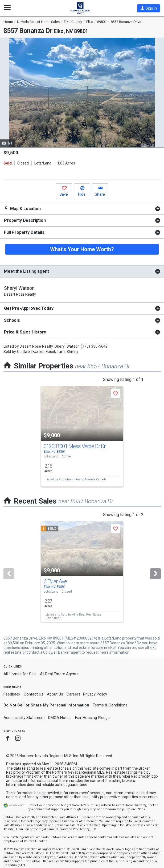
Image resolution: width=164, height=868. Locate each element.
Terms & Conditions (110, 705)
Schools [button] (12, 320)
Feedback (12, 694)
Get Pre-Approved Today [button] (29, 308)
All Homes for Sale (20, 674)
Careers (73, 694)
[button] (149, 8)
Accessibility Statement (24, 718)
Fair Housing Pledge (92, 718)
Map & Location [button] (22, 209)
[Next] (155, 574)
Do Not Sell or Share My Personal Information (46, 705)
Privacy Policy (95, 694)
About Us (55, 694)
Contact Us (34, 694)
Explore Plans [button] (135, 809)
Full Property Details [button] (24, 232)
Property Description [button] (25, 220)
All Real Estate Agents (59, 674)
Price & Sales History (25, 332)
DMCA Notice (60, 718)
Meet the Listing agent (26, 271)
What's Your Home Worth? (82, 249)
